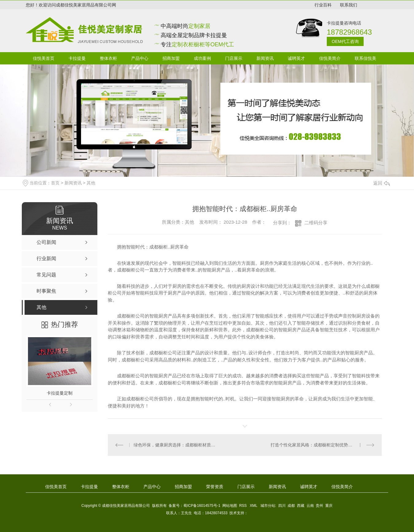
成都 (291, 506)
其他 (91, 183)
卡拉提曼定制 (60, 393)
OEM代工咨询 (345, 41)
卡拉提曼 (77, 58)
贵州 (319, 506)
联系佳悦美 (365, 58)
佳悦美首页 (44, 58)
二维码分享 (316, 223)
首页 (55, 183)
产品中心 (140, 58)
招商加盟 (171, 58)
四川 (282, 506)
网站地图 (230, 506)
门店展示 (234, 58)
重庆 (329, 506)
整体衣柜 (108, 58)
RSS (244, 506)
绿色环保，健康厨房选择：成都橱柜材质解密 (176, 445)
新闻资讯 (265, 58)
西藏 (301, 506)
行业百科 (323, 5)
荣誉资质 (215, 487)
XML (254, 506)
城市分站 (268, 506)
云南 (310, 506)
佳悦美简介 (330, 58)
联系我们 (349, 5)
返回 (381, 183)
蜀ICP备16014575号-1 (202, 506)
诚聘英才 (296, 58)
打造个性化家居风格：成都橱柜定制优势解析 (314, 445)
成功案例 (202, 58)
